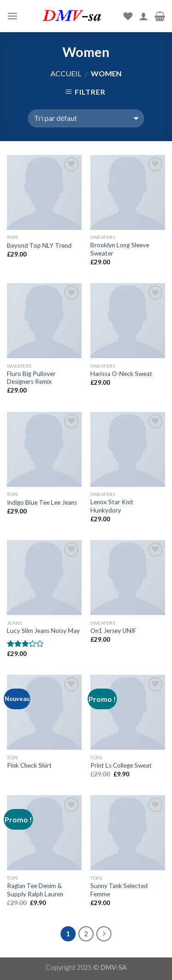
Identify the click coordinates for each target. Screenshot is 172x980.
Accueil (66, 73)
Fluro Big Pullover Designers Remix (31, 378)
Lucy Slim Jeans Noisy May (43, 631)
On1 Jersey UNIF (113, 631)
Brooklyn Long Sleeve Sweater (120, 249)
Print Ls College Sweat (121, 765)
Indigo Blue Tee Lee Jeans (42, 502)
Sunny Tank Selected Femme (119, 890)
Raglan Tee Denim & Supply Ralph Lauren (35, 890)
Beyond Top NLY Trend (39, 245)
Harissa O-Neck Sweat (121, 374)
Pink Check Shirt (29, 765)
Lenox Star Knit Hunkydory (112, 506)
